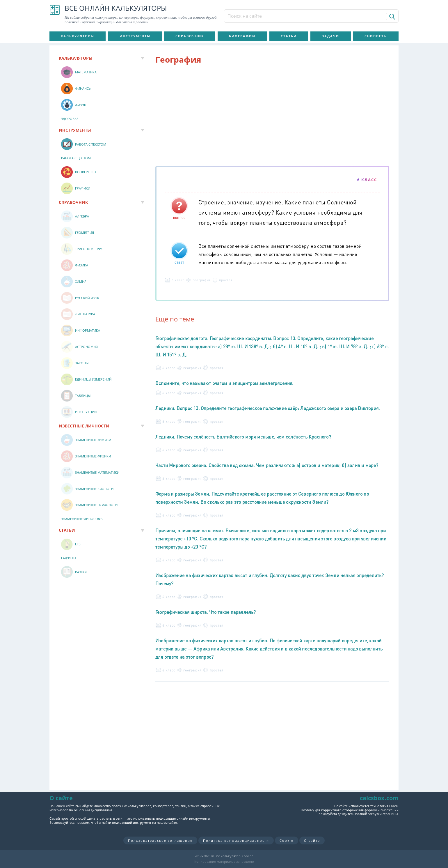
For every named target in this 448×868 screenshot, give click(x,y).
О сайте (312, 840)
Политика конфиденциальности (236, 840)
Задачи (330, 36)
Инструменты (135, 36)
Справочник (190, 36)
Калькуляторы (78, 36)
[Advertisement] (272, 116)
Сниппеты (376, 36)
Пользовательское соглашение (160, 840)
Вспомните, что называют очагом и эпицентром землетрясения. (224, 383)
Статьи (289, 36)
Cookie (287, 840)
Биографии (242, 36)
